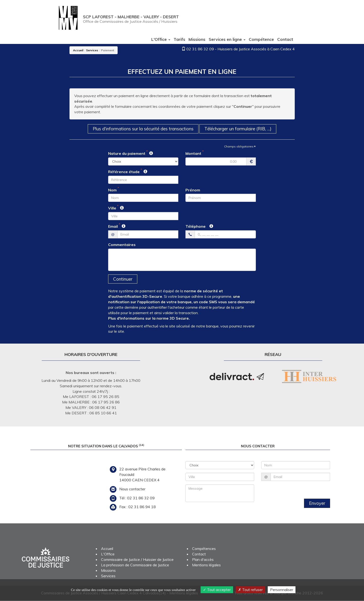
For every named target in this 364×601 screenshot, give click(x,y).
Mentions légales (206, 565)
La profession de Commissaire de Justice (135, 565)
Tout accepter (217, 590)
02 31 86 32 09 (200, 49)
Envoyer (317, 504)
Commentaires (122, 245)
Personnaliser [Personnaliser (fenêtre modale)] (282, 590)
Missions (197, 39)
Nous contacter (132, 489)
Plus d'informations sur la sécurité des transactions (142, 129)
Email (113, 227)
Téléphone (196, 227)
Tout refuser (250, 590)
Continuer (123, 279)
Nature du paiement (127, 154)
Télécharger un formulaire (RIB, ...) (241, 129)
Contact (285, 39)
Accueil (78, 50)
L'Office (108, 554)
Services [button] (227, 39)
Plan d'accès (203, 560)
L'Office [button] (161, 39)
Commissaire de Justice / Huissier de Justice (137, 560)
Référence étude (124, 172)
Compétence (261, 39)
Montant (193, 154)
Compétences (204, 549)
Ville (112, 208)
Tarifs (179, 39)
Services (92, 50)
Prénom (193, 190)
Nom (112, 190)
